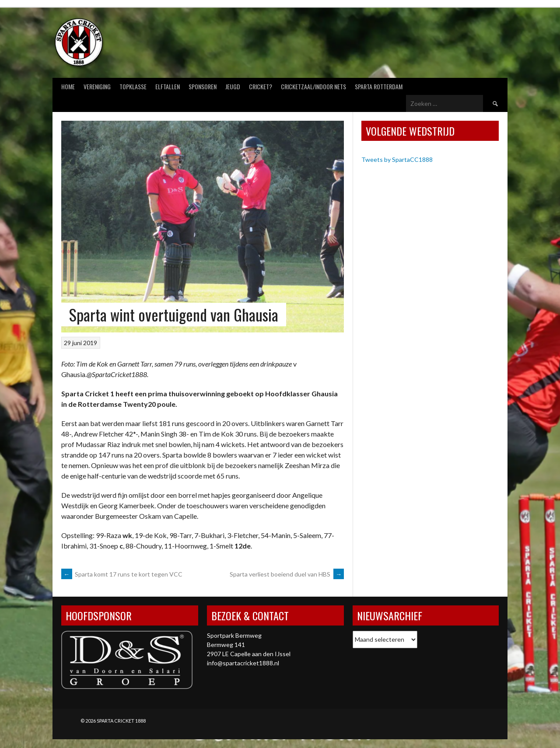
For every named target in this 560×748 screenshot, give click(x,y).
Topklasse (133, 86)
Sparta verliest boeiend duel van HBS (287, 574)
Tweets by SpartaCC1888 (397, 159)
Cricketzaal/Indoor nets (313, 86)
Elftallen (168, 86)
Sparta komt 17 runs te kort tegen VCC (122, 574)
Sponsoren (203, 86)
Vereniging (97, 86)
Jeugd (233, 86)
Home (68, 86)
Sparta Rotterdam (379, 86)
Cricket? (261, 86)
